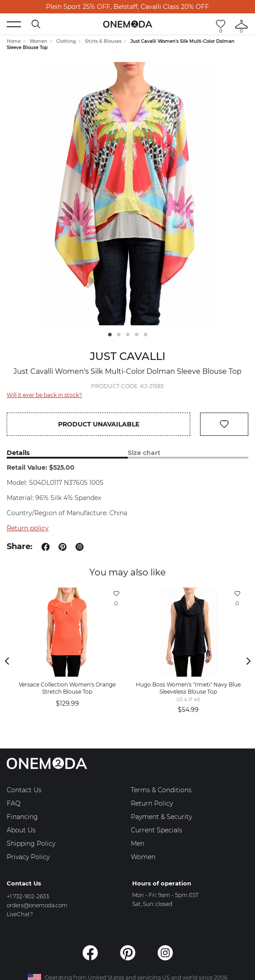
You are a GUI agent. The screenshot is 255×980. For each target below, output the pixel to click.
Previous (7, 661)
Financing (22, 817)
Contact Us (24, 790)
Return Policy (152, 803)
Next (248, 661)
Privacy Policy (28, 857)
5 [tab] (146, 335)
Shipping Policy (31, 844)
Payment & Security (161, 817)
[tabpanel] (128, 194)
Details (18, 453)
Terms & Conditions (161, 790)
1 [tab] (110, 335)
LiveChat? (20, 914)
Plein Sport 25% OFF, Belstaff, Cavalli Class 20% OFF (127, 7)
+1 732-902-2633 (28, 896)
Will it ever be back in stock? (44, 395)
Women (38, 41)
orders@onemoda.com (37, 905)
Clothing (66, 41)
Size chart (144, 453)
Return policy (28, 528)
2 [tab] (119, 335)
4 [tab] (137, 335)
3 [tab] (128, 335)
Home (14, 41)
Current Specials (157, 830)
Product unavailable (99, 424)
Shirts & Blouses (103, 41)
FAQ (14, 803)
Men (138, 844)
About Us (21, 830)
